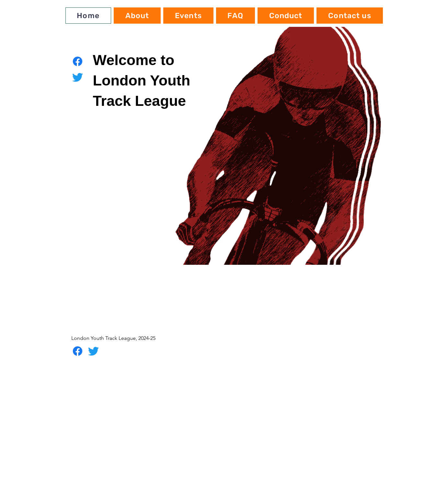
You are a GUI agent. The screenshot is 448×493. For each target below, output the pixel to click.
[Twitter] (78, 77)
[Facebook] (78, 61)
